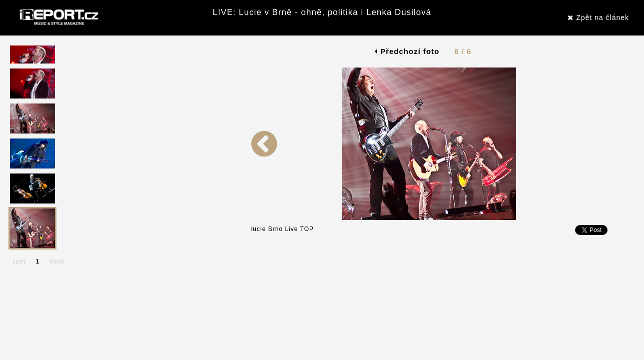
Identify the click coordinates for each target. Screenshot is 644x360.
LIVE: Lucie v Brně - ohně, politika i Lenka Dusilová (322, 12)
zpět (19, 261)
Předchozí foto (407, 51)
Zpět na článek (598, 17)
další (57, 261)
